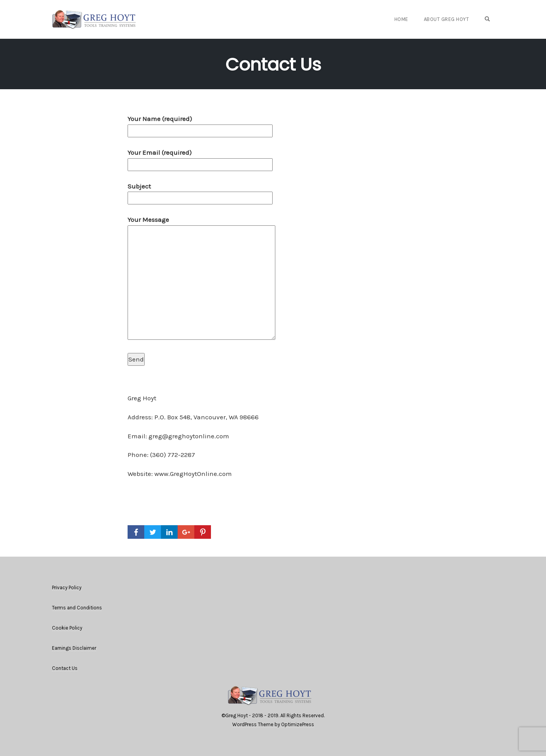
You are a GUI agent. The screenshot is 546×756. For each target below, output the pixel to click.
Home (401, 19)
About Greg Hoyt (447, 19)
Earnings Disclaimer (74, 648)
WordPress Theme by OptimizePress (273, 724)
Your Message (201, 279)
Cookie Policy (67, 628)
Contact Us (273, 65)
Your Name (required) (200, 125)
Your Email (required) (200, 158)
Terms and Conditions (77, 608)
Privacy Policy (67, 587)
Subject (200, 192)
